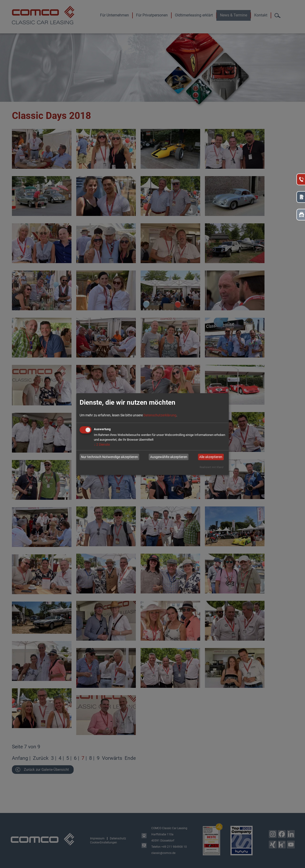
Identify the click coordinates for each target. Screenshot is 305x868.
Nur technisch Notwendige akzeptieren (109, 457)
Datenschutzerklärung (160, 415)
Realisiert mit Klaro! (212, 467)
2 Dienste (102, 444)
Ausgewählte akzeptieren (169, 457)
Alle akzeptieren (211, 457)
